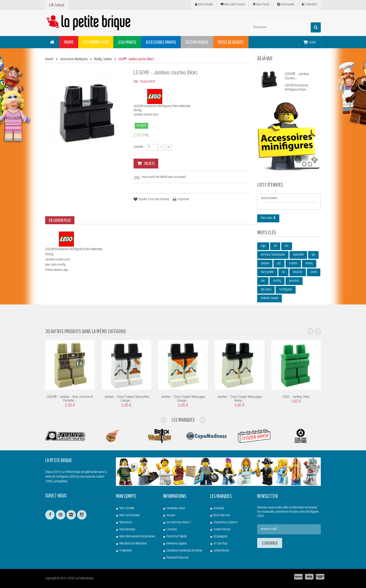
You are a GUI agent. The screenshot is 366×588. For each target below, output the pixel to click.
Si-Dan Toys (220, 544)
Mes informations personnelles (137, 537)
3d (275, 246)
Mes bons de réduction (133, 544)
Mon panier (261, 4)
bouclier (298, 272)
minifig (277, 281)
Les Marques (183, 420)
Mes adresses (127, 530)
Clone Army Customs (226, 523)
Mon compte (204, 4)
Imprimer (184, 200)
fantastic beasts (270, 298)
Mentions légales (177, 544)
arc (287, 246)
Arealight (219, 508)
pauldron (294, 281)
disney (309, 264)
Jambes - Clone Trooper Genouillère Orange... (127, 399)
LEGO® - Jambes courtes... (297, 76)
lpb (313, 255)
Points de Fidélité (177, 537)
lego (263, 246)
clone (314, 272)
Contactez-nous (176, 508)
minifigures (286, 290)
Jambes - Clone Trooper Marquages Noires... (240, 399)
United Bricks (221, 551)
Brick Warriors (222, 516)
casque (265, 264)
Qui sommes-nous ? (179, 523)
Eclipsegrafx (221, 537)
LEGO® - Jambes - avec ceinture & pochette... (70, 399)
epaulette (298, 255)
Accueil (171, 516)
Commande (286, 4)
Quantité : (139, 147)
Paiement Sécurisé (177, 558)
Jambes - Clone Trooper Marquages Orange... (183, 399)
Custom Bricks (222, 530)
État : (136, 82)
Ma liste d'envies (233, 4)
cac (263, 281)
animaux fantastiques (273, 255)
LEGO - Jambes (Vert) (296, 397)
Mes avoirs (126, 523)
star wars (266, 290)
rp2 (279, 264)
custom (293, 264)
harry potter (267, 272)
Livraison (172, 530)
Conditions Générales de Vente (184, 551)
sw (283, 272)
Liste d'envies (270, 184)
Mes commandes (130, 516)
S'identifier (309, 4)
